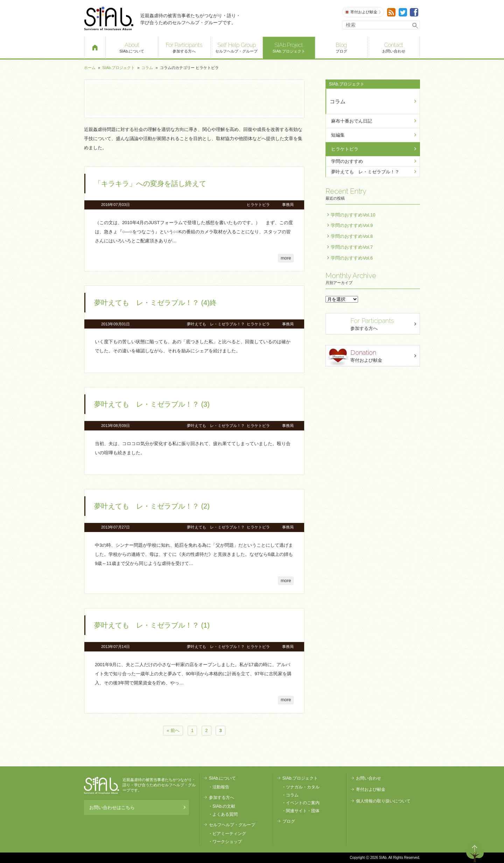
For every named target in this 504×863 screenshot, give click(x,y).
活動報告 (221, 787)
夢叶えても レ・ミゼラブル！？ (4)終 (155, 303)
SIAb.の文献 (224, 806)
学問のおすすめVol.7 (352, 247)
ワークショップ (227, 842)
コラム (147, 68)
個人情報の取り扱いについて (383, 801)
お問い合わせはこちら (137, 807)
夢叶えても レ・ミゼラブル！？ (216, 324)
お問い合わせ (394, 47)
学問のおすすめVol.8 (352, 236)
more (286, 258)
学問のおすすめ (347, 161)
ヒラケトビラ (258, 205)
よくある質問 (225, 814)
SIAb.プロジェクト (289, 47)
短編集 (338, 135)
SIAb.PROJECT (101, 785)
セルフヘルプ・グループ (237, 47)
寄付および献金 (363, 12)
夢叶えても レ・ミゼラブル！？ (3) (152, 404)
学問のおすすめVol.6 (352, 258)
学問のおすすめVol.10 (353, 215)
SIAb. (109, 18)
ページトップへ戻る (475, 852)
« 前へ (173, 731)
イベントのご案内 (303, 803)
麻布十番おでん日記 (352, 121)
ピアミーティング (229, 834)
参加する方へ (184, 47)
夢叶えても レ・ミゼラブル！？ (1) (152, 625)
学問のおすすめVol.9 (352, 225)
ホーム (90, 68)
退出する (455, 852)
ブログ (341, 47)
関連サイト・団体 (303, 811)
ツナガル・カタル (303, 787)
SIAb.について (132, 47)
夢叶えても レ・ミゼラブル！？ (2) (152, 506)
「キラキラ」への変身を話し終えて (150, 184)
